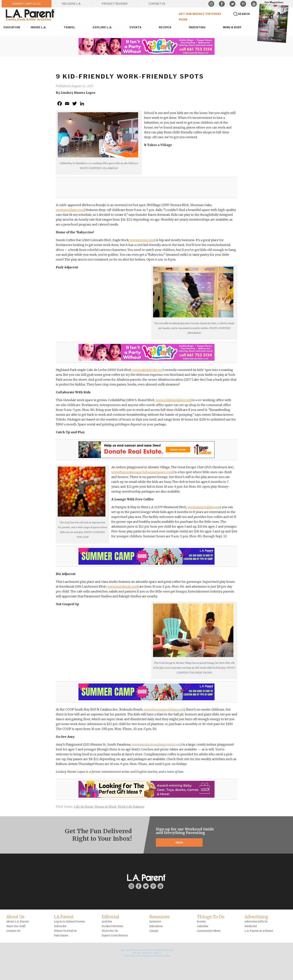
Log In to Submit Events (70, 921)
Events (201, 921)
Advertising (256, 917)
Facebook (222, 4)
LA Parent (64, 917)
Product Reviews (112, 926)
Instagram (211, 4)
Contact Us (13, 931)
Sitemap (147, 953)
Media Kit (251, 926)
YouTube (254, 4)
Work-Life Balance (131, 807)
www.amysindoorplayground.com (156, 744)
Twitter (232, 4)
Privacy (136, 953)
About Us (15, 917)
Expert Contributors (115, 935)
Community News (209, 931)
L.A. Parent (31, 14)
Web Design (129, 956)
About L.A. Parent (18, 921)
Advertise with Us (256, 921)
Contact (157, 953)
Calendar (203, 926)
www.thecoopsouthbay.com (164, 709)
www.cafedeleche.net (147, 370)
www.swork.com (142, 240)
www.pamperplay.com (203, 507)
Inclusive (155, 921)
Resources (159, 917)
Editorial (110, 917)
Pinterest (243, 4)
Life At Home (84, 807)
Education (156, 926)
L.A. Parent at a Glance (259, 931)
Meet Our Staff (16, 926)
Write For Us (110, 931)
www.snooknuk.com (122, 587)
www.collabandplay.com (173, 400)
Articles (107, 921)
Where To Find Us (65, 931)
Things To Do (211, 917)
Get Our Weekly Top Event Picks (200, 17)
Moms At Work (105, 807)
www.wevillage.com (70, 210)
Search (244, 14)
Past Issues (61, 935)
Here (179, 842)
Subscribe (60, 926)
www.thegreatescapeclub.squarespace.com (142, 472)
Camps (154, 931)
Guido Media (163, 956)
